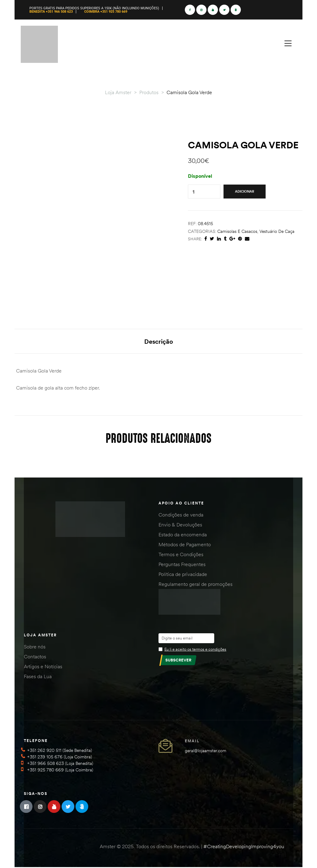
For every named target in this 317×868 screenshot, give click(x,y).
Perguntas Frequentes (182, 565)
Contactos (35, 657)
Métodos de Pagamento (185, 545)
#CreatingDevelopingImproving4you (244, 847)
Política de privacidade (183, 575)
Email (192, 742)
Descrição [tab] (159, 341)
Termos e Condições (181, 555)
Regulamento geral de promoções (195, 585)
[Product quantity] (193, 192)
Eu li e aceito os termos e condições (195, 650)
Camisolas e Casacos (237, 231)
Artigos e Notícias (43, 667)
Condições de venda (181, 516)
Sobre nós (35, 647)
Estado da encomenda (183, 535)
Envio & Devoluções (180, 526)
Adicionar (245, 191)
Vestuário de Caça (277, 231)
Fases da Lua (38, 677)
